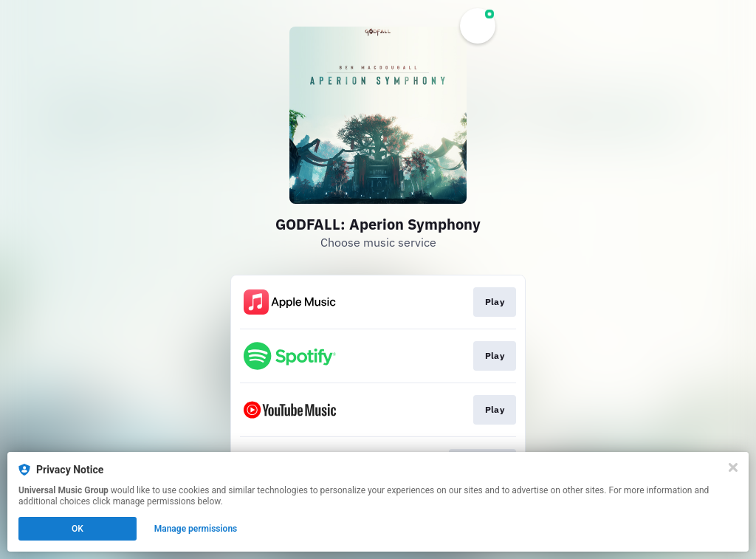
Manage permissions (196, 529)
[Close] (733, 467)
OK (78, 529)
